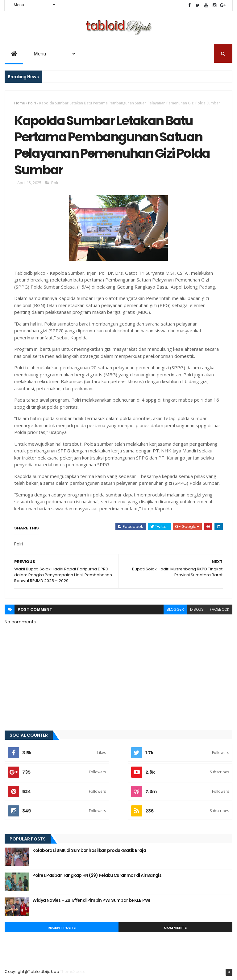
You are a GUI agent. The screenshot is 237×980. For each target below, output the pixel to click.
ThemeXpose (73, 972)
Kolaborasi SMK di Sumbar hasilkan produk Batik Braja (89, 850)
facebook (220, 609)
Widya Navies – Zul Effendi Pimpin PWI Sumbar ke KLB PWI (91, 900)
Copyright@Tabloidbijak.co (32, 972)
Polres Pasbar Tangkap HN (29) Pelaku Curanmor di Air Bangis (97, 875)
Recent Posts (62, 928)
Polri (32, 103)
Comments (175, 928)
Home (20, 103)
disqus (197, 609)
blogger (175, 609)
